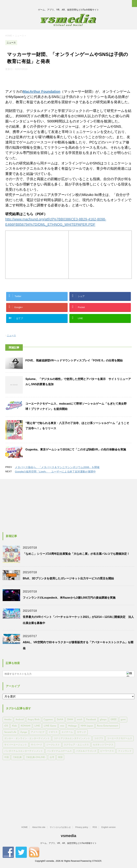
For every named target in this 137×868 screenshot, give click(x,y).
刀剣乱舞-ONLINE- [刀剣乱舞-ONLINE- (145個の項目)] (36, 757)
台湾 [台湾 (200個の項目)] (52, 757)
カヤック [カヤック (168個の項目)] (81, 732)
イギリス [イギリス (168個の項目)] (53, 732)
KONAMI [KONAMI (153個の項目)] (26, 726)
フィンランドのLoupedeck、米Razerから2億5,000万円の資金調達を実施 (69, 598)
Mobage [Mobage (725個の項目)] (72, 726)
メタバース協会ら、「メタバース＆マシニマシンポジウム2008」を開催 (57, 467)
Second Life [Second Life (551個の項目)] (10, 732)
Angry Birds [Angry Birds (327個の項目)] (34, 720)
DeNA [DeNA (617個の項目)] (60, 720)
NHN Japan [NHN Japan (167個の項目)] (87, 726)
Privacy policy (82, 827)
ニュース (11, 335)
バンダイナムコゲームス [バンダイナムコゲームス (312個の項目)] (59, 751)
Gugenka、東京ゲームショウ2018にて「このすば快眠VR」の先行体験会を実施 (76, 449)
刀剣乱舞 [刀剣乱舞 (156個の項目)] (17, 757)
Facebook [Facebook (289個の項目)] (91, 720)
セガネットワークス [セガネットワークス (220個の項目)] (103, 745)
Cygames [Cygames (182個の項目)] (48, 720)
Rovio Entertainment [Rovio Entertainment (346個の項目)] (108, 726)
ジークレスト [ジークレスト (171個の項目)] (53, 745)
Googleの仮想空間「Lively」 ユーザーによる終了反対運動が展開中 (55, 472)
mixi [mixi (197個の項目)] (62, 726)
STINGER (97, 861)
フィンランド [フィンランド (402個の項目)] (125, 751)
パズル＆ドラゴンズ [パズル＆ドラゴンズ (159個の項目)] (86, 751)
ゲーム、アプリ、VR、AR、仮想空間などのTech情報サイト (69, 843)
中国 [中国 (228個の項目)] (6, 757)
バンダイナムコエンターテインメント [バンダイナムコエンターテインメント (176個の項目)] (24, 751)
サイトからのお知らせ (60, 827)
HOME (25, 827)
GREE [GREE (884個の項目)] (114, 720)
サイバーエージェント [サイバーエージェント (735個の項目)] (16, 745)
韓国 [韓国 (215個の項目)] (60, 757)
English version (109, 827)
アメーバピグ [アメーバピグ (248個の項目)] (38, 732)
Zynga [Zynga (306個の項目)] (24, 732)
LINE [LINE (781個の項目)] (37, 726)
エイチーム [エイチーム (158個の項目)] (67, 732)
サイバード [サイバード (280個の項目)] (37, 745)
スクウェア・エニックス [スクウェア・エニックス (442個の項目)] (76, 745)
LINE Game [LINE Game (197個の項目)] (50, 726)
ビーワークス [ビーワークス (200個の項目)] (107, 751)
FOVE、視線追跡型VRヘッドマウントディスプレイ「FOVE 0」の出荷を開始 (74, 360)
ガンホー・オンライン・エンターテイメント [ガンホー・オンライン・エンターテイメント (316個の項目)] (27, 738)
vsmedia (68, 836)
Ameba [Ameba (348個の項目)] (8, 720)
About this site (39, 827)
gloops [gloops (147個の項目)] (103, 720)
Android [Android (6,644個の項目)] (20, 720)
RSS (95, 827)
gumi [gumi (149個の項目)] (123, 720)
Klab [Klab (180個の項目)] (14, 726)
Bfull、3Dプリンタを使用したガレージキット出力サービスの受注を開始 (68, 578)
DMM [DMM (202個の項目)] (70, 720)
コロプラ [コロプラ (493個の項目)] (99, 738)
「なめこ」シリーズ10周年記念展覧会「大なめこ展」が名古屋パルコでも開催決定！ (76, 554)
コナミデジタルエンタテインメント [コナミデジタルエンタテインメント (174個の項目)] (72, 738)
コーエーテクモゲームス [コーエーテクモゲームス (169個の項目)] (120, 738)
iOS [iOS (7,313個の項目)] (6, 726)
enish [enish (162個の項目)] (80, 720)
